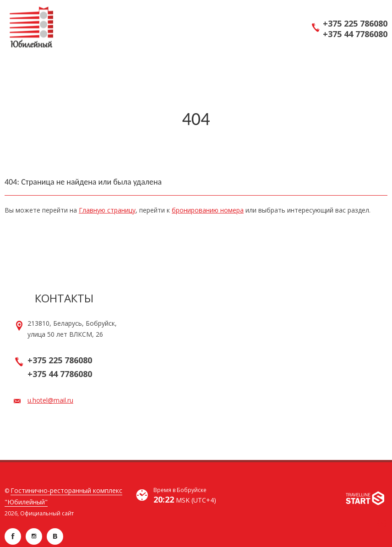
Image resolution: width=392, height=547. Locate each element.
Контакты (64, 298)
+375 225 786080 (355, 24)
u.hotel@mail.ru (50, 400)
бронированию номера (208, 210)
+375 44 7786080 (355, 34)
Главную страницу (107, 210)
